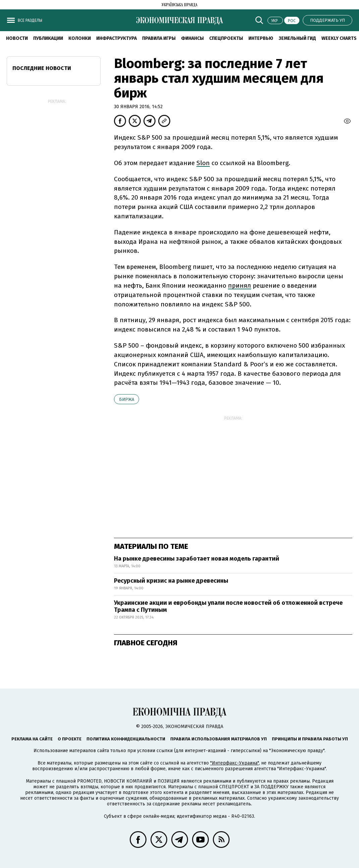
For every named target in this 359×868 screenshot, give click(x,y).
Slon (203, 163)
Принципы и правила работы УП (310, 739)
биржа (127, 399)
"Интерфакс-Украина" (234, 763)
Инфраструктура (116, 38)
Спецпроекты (226, 38)
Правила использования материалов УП (219, 739)
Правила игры (159, 38)
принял (240, 285)
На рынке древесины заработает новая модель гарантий (197, 559)
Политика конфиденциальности (126, 739)
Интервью (261, 38)
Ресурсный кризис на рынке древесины (171, 581)
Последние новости (42, 68)
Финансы (192, 38)
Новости (17, 38)
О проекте (70, 739)
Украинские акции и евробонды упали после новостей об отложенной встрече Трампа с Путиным (228, 606)
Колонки (80, 38)
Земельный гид (297, 38)
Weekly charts (339, 38)
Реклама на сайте (32, 739)
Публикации (48, 38)
